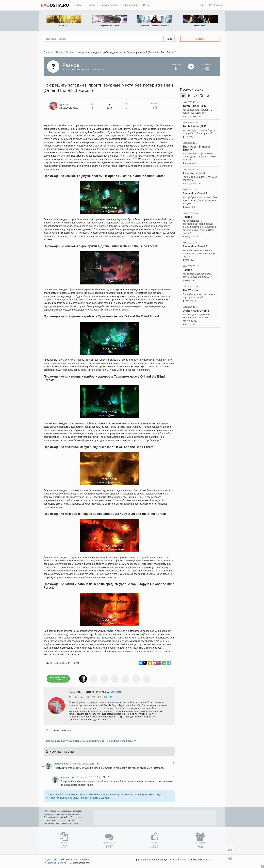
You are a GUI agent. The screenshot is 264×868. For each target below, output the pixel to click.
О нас (146, 5)
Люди (92, 5)
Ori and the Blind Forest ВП (64, 663)
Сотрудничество (109, 5)
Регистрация (216, 5)
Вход (201, 5)
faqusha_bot (61, 764)
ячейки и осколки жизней (133, 156)
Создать (200, 39)
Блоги (79, 5)
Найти (169, 39)
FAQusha (51, 860)
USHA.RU (55, 5)
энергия (149, 149)
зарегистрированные (66, 794)
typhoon (115, 692)
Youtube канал (130, 5)
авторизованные (89, 794)
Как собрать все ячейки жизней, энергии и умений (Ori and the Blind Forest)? (91, 741)
